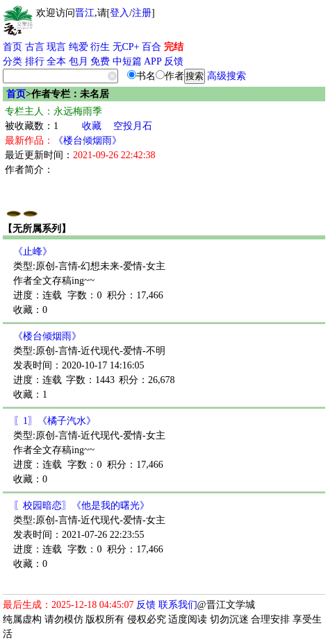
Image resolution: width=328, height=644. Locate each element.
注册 (142, 13)
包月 (79, 61)
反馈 (174, 61)
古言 (35, 47)
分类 (13, 61)
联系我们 (178, 605)
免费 (100, 61)
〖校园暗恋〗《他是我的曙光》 (81, 506)
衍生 (100, 47)
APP (153, 61)
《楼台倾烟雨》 (88, 141)
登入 (120, 13)
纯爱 (79, 47)
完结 (174, 47)
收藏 (92, 126)
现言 (56, 47)
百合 (151, 47)
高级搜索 (227, 76)
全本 (56, 61)
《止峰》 (33, 252)
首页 (13, 47)
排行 (35, 61)
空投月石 (133, 126)
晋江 (85, 13)
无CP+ (126, 47)
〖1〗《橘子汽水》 (55, 421)
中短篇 (127, 61)
